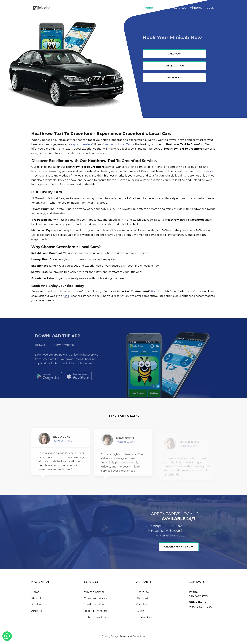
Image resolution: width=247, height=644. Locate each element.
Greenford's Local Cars (117, 144)
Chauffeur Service (96, 598)
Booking (157, 292)
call (67, 296)
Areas (210, 8)
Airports (196, 8)
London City (144, 617)
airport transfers (81, 144)
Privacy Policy (110, 636)
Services (180, 8)
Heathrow (143, 592)
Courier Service (94, 605)
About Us (163, 8)
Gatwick (142, 605)
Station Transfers (95, 617)
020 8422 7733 (198, 596)
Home (148, 8)
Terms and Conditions (132, 636)
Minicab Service (94, 592)
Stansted (142, 598)
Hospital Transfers (96, 611)
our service (206, 171)
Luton (140, 611)
